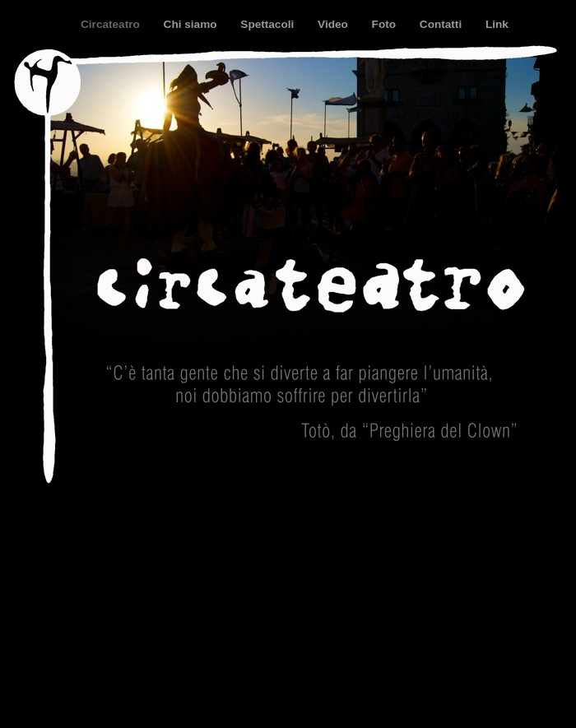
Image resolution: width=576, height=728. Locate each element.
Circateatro (112, 24)
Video (334, 24)
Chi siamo (192, 24)
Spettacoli (269, 24)
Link (497, 24)
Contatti (442, 24)
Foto (386, 24)
